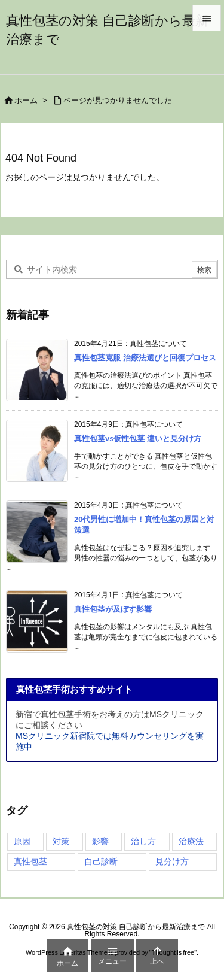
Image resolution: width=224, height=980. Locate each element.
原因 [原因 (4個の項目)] (22, 841)
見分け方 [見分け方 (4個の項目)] (172, 861)
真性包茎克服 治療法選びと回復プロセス (145, 358)
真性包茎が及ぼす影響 (113, 609)
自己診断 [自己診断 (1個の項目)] (101, 861)
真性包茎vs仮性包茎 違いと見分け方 (138, 439)
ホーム (26, 100)
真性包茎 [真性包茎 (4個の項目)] (30, 861)
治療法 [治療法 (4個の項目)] (191, 841)
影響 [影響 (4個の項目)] (100, 841)
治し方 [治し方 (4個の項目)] (143, 841)
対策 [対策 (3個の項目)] (61, 841)
